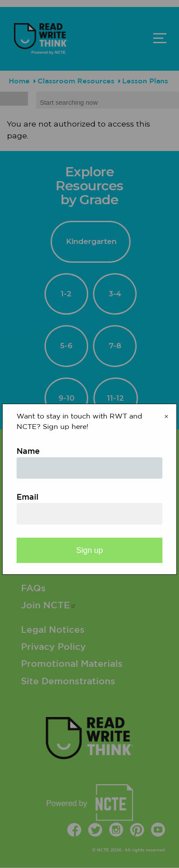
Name (28, 452)
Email (28, 497)
